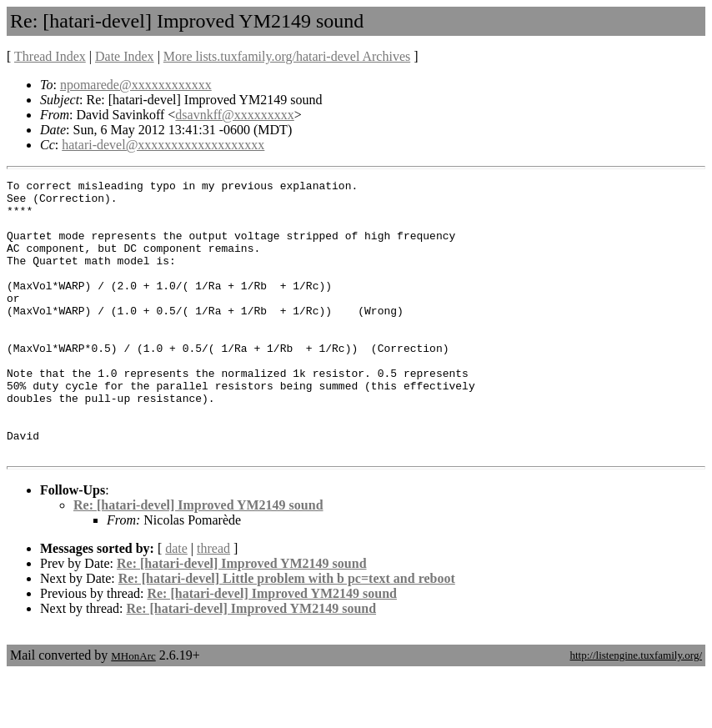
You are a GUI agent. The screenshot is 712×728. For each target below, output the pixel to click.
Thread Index (50, 56)
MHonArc (133, 711)
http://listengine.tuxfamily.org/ (636, 710)
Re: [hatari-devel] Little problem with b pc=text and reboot (287, 633)
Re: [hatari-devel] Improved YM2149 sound (198, 560)
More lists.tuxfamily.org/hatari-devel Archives (287, 56)
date (176, 603)
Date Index (125, 56)
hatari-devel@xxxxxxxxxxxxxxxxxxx (163, 145)
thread (213, 603)
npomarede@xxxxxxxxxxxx (136, 85)
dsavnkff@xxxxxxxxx (234, 115)
